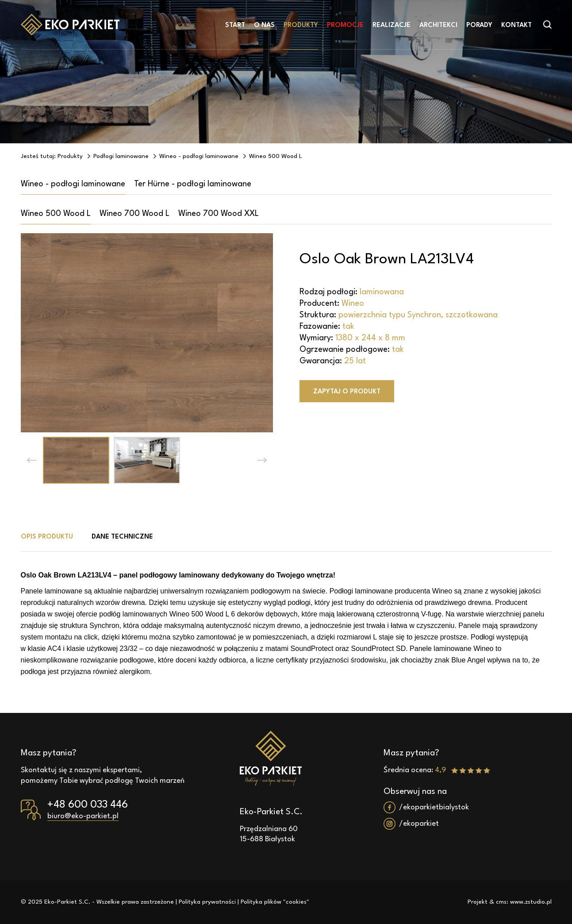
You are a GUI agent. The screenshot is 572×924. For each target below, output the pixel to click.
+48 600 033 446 (88, 805)
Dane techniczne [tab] (122, 537)
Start (235, 25)
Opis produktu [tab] (47, 537)
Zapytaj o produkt (347, 392)
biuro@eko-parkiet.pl (83, 816)
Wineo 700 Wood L (134, 214)
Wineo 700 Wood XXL (219, 214)
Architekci (438, 25)
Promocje (345, 25)
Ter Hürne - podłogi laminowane (193, 184)
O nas (264, 25)
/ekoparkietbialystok (434, 807)
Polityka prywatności (207, 902)
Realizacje (392, 25)
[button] (32, 460)
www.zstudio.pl (531, 902)
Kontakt (516, 25)
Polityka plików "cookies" (275, 902)
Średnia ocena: (437, 770)
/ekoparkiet (419, 824)
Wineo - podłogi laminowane (73, 184)
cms (501, 902)
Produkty (301, 25)
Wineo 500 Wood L (56, 214)
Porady (479, 25)
